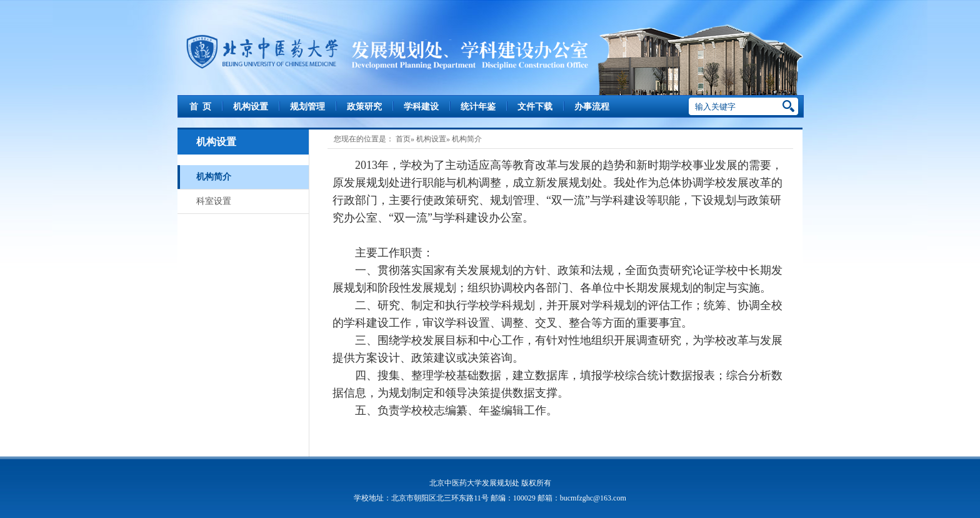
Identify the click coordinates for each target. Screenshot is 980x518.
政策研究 (364, 107)
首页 (403, 139)
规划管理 (307, 107)
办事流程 (592, 107)
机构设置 (251, 107)
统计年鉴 (478, 107)
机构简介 (214, 177)
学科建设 (421, 107)
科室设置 (214, 201)
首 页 (200, 107)
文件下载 (535, 107)
